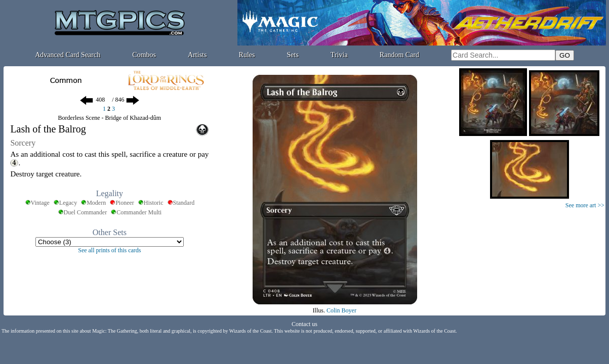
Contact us (304, 324)
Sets (293, 55)
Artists (197, 55)
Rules (247, 55)
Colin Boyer (341, 310)
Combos (144, 55)
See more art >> (585, 205)
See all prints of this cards (109, 250)
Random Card (399, 55)
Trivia (339, 55)
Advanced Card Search (68, 55)
